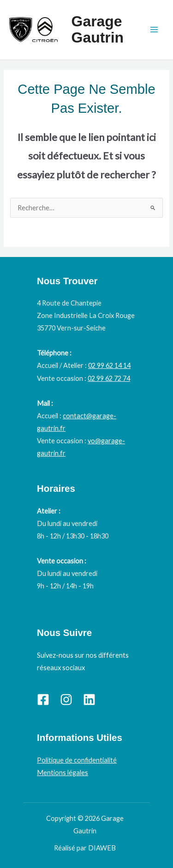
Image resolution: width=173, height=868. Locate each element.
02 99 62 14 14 (109, 365)
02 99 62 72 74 (109, 378)
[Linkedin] (89, 700)
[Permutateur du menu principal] (154, 30)
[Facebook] (43, 700)
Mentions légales (63, 773)
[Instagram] (66, 700)
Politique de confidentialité (77, 760)
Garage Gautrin (98, 29)
